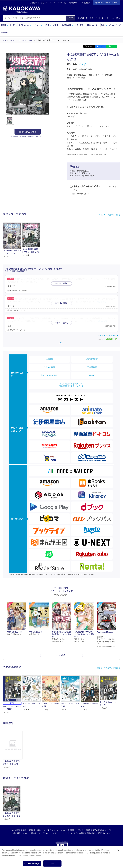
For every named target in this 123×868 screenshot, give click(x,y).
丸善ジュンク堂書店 (49, 375)
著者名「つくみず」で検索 (107, 663)
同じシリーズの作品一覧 (108, 215)
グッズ (118, 25)
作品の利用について (20, 828)
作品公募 (87, 3)
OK (53, 863)
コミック (38, 25)
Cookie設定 (80, 828)
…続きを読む (101, 302)
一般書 (48, 25)
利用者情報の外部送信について (99, 828)
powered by (108, 339)
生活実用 (80, 25)
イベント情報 (113, 18)
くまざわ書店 (49, 367)
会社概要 (15, 825)
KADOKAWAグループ (101, 825)
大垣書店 (49, 359)
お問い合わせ (35, 828)
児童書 (57, 25)
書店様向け (72, 825)
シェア (101, 46)
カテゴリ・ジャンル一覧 (42, 3)
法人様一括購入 (84, 825)
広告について (42, 825)
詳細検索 (83, 18)
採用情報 (32, 825)
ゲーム (111, 25)
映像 (104, 25)
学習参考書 (68, 25)
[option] (13, 745)
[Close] (118, 850)
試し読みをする (28, 132)
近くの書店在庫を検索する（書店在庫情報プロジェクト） (71, 385)
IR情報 (23, 825)
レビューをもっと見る (107, 335)
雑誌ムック (93, 25)
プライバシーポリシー (51, 828)
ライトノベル (25, 25)
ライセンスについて (58, 825)
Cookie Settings (32, 863)
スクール (4, 32)
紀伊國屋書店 (92, 359)
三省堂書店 (92, 367)
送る (113, 46)
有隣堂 (92, 375)
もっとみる (60, 650)
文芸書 (5, 25)
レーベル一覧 (61, 3)
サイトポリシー (68, 828)
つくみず (82, 64)
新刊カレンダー (97, 18)
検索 (71, 18)
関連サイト (75, 3)
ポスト (90, 46)
